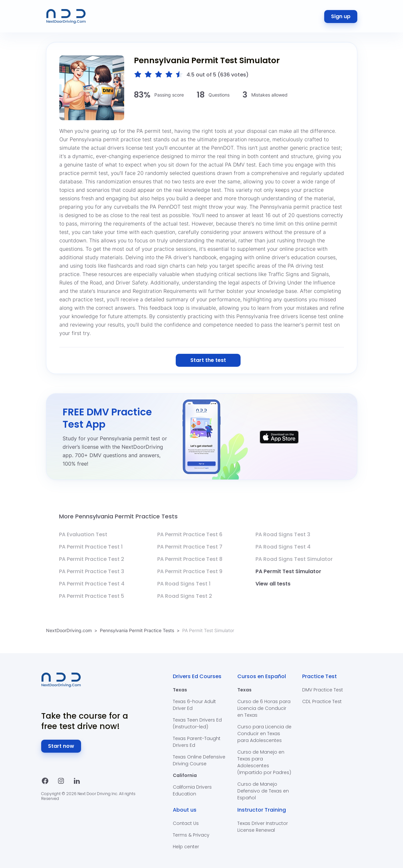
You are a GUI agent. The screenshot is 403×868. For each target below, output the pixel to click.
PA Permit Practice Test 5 (92, 596)
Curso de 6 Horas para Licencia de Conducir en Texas (264, 708)
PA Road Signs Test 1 (184, 584)
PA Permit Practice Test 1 (91, 547)
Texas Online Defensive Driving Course (199, 760)
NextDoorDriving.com (69, 630)
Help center (186, 847)
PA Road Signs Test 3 (283, 534)
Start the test (208, 360)
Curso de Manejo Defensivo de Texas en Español (263, 791)
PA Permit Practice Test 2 (92, 559)
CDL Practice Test (322, 701)
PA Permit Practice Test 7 (190, 547)
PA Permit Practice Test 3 (92, 571)
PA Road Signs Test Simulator (294, 559)
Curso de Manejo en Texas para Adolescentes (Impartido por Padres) (264, 762)
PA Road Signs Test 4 (283, 547)
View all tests (273, 584)
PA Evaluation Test (83, 534)
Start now (61, 746)
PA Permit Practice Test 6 (190, 534)
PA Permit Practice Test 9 (190, 571)
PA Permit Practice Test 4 (92, 584)
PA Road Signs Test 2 (185, 596)
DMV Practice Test (323, 690)
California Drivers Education (192, 790)
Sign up (341, 16)
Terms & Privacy (191, 835)
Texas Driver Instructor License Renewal (263, 827)
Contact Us (186, 823)
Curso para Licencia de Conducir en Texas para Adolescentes (264, 734)
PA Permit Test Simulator (288, 571)
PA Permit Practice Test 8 (190, 559)
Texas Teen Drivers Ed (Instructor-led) (197, 723)
